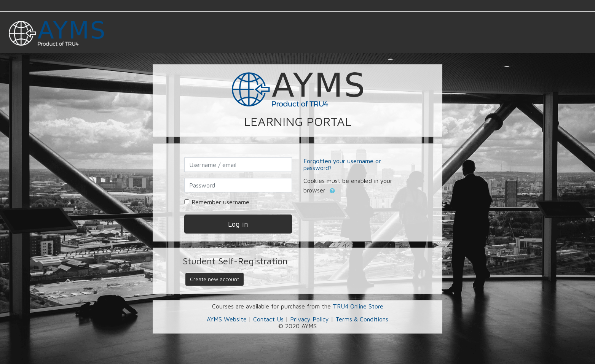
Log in (238, 224)
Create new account (215, 279)
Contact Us (268, 319)
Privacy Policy (309, 319)
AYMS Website (227, 319)
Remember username (220, 202)
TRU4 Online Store (358, 306)
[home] (56, 35)
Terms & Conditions (362, 319)
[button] (332, 191)
